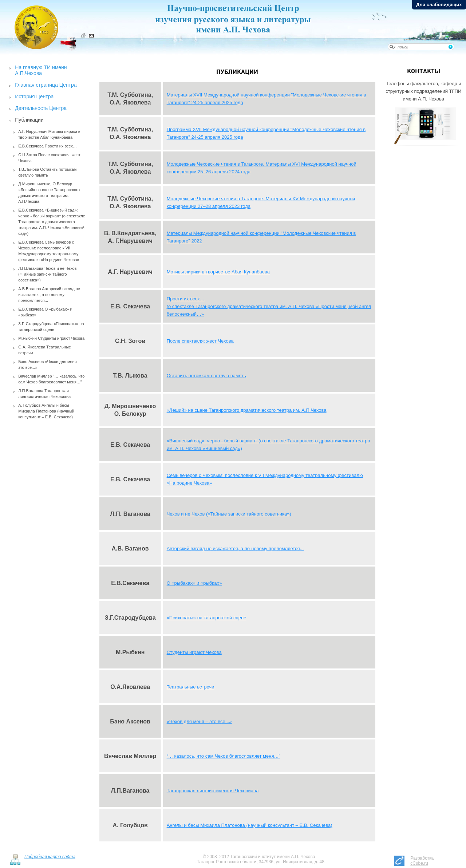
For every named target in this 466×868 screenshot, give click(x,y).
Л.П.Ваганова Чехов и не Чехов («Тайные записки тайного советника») (47, 274)
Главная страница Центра (46, 85)
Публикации (29, 120)
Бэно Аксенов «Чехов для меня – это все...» (49, 364)
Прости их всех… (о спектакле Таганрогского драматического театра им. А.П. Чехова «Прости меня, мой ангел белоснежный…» (269, 306)
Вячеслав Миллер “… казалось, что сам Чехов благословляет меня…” (51, 379)
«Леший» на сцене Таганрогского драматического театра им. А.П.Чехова (247, 410)
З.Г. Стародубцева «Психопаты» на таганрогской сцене (51, 327)
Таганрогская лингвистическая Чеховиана (213, 791)
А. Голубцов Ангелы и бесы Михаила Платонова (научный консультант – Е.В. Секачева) (46, 411)
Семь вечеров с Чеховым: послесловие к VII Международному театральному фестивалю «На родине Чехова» (265, 479)
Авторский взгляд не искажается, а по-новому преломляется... (235, 549)
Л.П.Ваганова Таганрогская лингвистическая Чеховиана (44, 394)
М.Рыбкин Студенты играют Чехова (51, 338)
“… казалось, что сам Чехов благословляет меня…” (224, 756)
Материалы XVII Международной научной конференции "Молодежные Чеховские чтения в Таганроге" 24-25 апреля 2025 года (266, 99)
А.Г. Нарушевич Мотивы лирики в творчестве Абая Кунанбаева (49, 134)
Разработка (422, 861)
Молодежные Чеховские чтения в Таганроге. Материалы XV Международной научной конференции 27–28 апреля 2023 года (261, 202)
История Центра (34, 96)
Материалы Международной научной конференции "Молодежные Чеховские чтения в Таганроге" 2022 (261, 237)
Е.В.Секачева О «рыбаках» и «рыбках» (45, 312)
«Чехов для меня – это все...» (199, 721)
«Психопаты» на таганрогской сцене (207, 618)
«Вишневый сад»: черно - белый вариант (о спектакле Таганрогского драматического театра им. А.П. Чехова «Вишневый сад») (268, 445)
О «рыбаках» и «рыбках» (194, 583)
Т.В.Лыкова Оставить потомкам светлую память (47, 172)
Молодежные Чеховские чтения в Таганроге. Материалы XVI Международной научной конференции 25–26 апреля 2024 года (262, 168)
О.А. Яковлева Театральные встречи (45, 350)
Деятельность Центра (41, 108)
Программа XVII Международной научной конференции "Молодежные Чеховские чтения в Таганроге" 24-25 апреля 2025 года (266, 133)
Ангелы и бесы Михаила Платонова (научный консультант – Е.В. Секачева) (250, 825)
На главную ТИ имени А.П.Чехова (41, 70)
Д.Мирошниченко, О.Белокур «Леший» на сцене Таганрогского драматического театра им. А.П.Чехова (49, 193)
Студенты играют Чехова (194, 652)
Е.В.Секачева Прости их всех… (48, 146)
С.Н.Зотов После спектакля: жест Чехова (49, 158)
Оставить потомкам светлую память (206, 376)
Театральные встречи (191, 687)
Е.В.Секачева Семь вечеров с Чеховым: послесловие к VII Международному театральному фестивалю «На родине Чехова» (49, 251)
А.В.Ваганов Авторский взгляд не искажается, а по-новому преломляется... (49, 295)
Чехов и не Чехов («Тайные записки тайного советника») (229, 514)
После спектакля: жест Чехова (200, 341)
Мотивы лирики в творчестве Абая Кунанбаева (218, 272)
